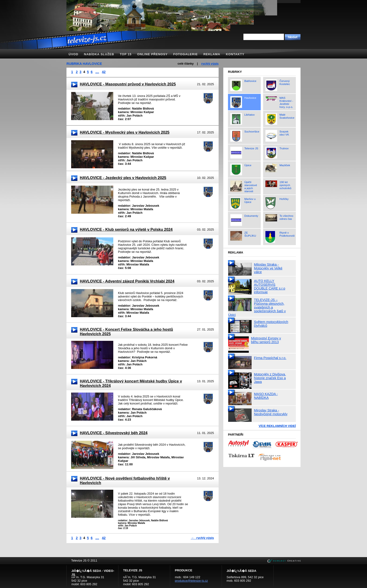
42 (104, 72)
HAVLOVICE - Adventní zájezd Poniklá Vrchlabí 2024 (127, 281)
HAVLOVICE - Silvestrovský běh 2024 (114, 433)
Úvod (73, 54)
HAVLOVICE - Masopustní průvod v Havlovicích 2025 (128, 84)
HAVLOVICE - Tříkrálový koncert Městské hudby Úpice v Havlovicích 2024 (131, 383)
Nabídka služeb (99, 54)
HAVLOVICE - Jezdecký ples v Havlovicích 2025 (123, 178)
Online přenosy (152, 54)
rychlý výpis (210, 64)
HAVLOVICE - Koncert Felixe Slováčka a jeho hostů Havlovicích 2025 (126, 332)
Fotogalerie (185, 54)
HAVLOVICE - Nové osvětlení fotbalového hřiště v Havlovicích (125, 480)
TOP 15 (126, 54)
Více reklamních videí (277, 426)
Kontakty (235, 54)
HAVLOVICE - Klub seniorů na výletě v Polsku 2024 (126, 229)
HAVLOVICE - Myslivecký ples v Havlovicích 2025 (125, 132)
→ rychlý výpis (202, 538)
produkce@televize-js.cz (191, 581)
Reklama (212, 54)
